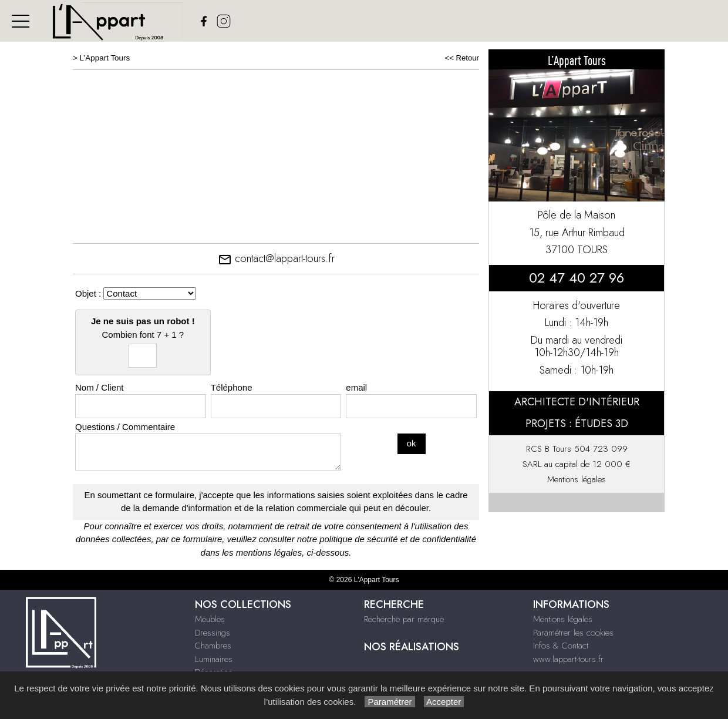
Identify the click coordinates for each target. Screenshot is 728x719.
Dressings (213, 633)
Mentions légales (577, 479)
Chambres (213, 646)
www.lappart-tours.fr (568, 659)
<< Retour (462, 58)
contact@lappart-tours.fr (276, 258)
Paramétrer (390, 702)
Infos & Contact (561, 646)
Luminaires (214, 659)
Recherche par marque (404, 619)
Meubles (210, 619)
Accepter (444, 702)
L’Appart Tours (105, 58)
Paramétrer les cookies (573, 633)
